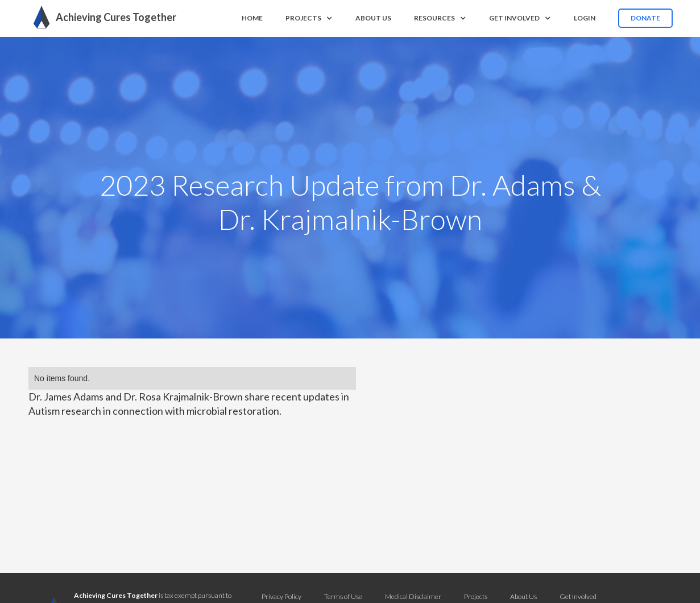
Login (585, 18)
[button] (309, 18)
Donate (645, 18)
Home (252, 18)
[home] (102, 17)
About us (373, 18)
